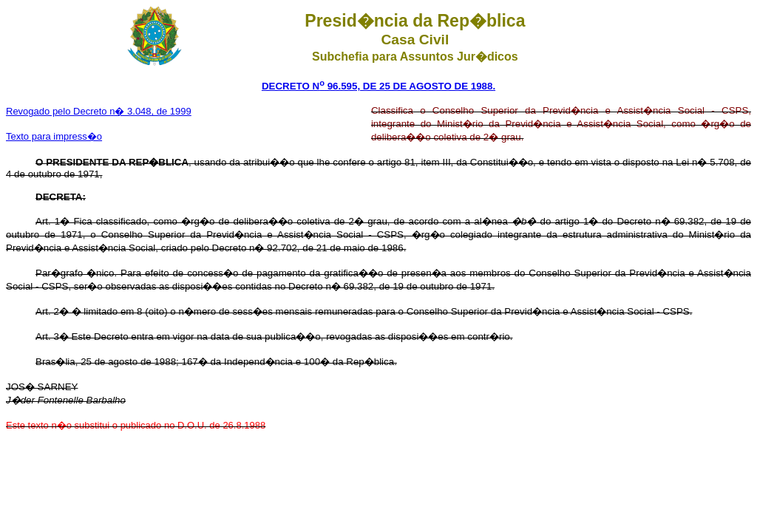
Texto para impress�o (54, 136)
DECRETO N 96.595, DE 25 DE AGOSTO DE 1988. (378, 86)
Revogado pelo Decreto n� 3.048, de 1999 (99, 111)
